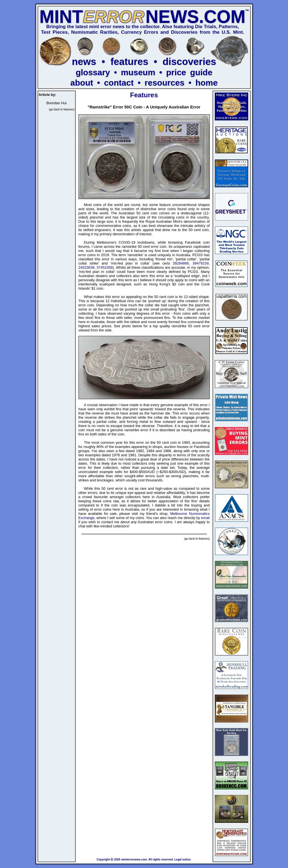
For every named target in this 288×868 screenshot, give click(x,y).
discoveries (189, 61)
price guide (189, 72)
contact (119, 83)
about (82, 83)
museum (138, 72)
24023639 (87, 267)
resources (165, 83)
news (84, 61)
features (129, 61)
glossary (93, 72)
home (206, 83)
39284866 (181, 263)
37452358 (105, 267)
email (205, 518)
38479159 (201, 263)
